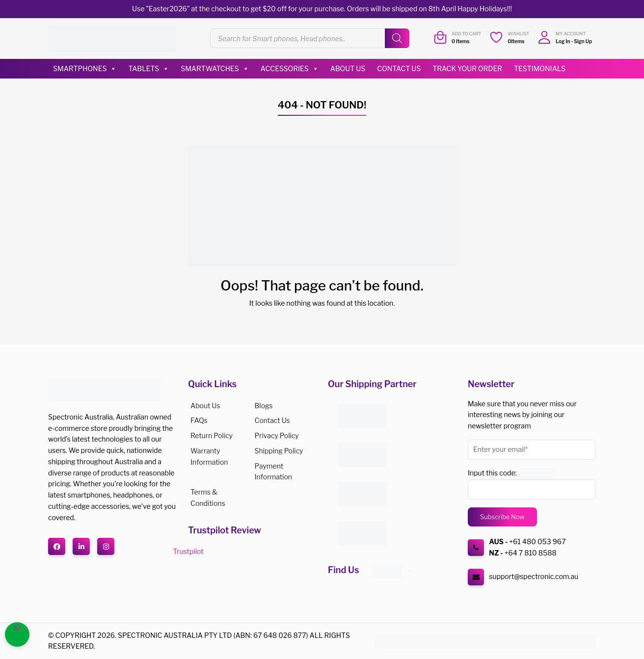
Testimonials (540, 68)
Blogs (264, 406)
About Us (348, 68)
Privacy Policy (277, 435)
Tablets (148, 69)
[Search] (397, 38)
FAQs (199, 420)
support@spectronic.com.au (534, 576)
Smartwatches (215, 69)
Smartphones (85, 69)
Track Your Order (467, 68)
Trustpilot (188, 551)
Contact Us (399, 68)
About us (205, 406)
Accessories (290, 69)
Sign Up (583, 41)
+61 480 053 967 (537, 541)
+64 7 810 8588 (531, 553)
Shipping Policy (279, 451)
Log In (563, 41)
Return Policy (212, 435)
